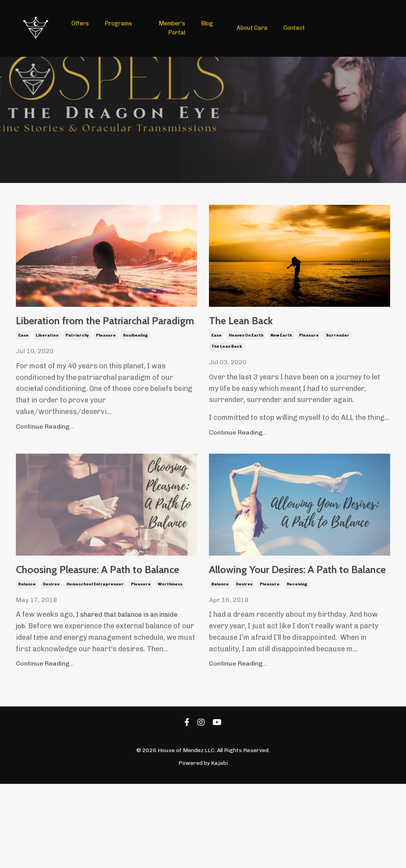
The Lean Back (268, 327)
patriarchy (77, 370)
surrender (338, 346)
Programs (118, 24)
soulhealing (135, 370)
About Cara (252, 28)
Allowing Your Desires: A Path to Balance (281, 625)
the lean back (227, 358)
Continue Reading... (45, 460)
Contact (294, 28)
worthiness (170, 645)
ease (23, 370)
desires (51, 645)
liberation (47, 370)
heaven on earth (246, 346)
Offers (80, 24)
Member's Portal (172, 28)
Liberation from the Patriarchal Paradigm (101, 338)
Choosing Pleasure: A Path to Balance (102, 614)
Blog (207, 24)
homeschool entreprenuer (95, 645)
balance (27, 645)
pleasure (106, 370)
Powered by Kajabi (203, 848)
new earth (281, 346)
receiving (297, 668)
